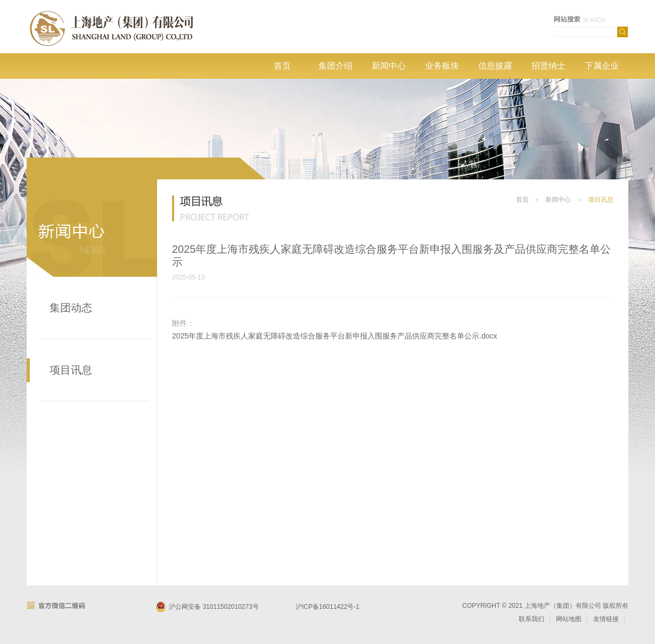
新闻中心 (389, 66)
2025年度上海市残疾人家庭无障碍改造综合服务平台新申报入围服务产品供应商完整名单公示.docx (335, 336)
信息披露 (495, 66)
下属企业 (602, 66)
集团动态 (71, 308)
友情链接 (606, 619)
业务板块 (442, 66)
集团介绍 (335, 66)
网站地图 (569, 619)
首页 (282, 66)
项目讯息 (71, 370)
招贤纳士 (548, 66)
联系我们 (531, 619)
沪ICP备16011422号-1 (327, 607)
